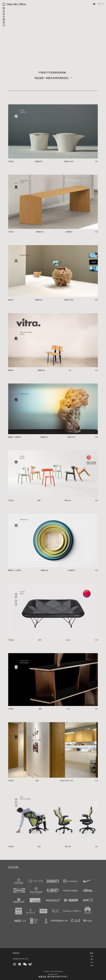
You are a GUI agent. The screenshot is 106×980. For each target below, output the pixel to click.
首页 (92, 956)
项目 (92, 959)
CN (103, 4)
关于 (92, 962)
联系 (92, 966)
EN (99, 4)
